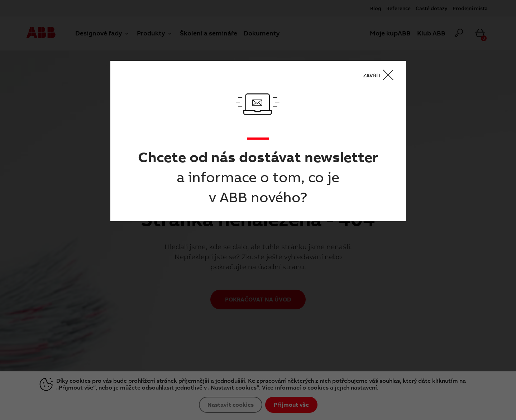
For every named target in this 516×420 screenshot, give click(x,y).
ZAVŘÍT (381, 75)
